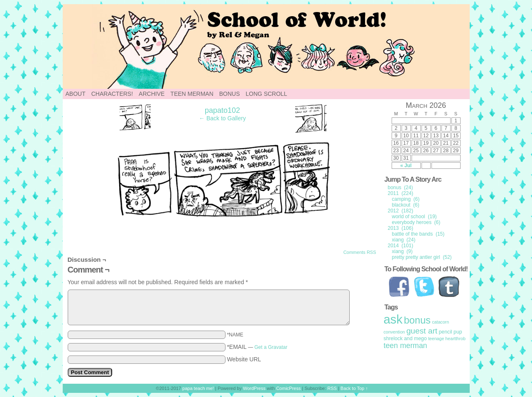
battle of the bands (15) (418, 234)
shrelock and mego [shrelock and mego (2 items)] (405, 339)
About (76, 94)
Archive (152, 94)
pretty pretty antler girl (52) (422, 257)
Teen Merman (192, 94)
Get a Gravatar (271, 347)
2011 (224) (401, 193)
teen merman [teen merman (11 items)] (406, 346)
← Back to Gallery (222, 118)
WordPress (254, 388)
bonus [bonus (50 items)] (417, 320)
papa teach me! (198, 388)
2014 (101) (401, 246)
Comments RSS (360, 252)
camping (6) (406, 199)
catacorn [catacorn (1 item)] (440, 322)
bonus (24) (401, 188)
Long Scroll (267, 94)
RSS (332, 388)
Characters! (112, 94)
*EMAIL (257, 347)
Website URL (244, 359)
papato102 (222, 110)
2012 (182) (401, 211)
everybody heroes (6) (416, 222)
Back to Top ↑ (354, 388)
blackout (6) (406, 205)
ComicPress (288, 388)
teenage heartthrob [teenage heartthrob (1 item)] (447, 339)
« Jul (406, 166)
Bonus (230, 94)
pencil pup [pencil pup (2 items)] (450, 332)
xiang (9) (402, 251)
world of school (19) (414, 217)
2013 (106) (401, 228)
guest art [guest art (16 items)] (422, 331)
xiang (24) (404, 240)
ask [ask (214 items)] (393, 319)
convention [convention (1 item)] (395, 332)
